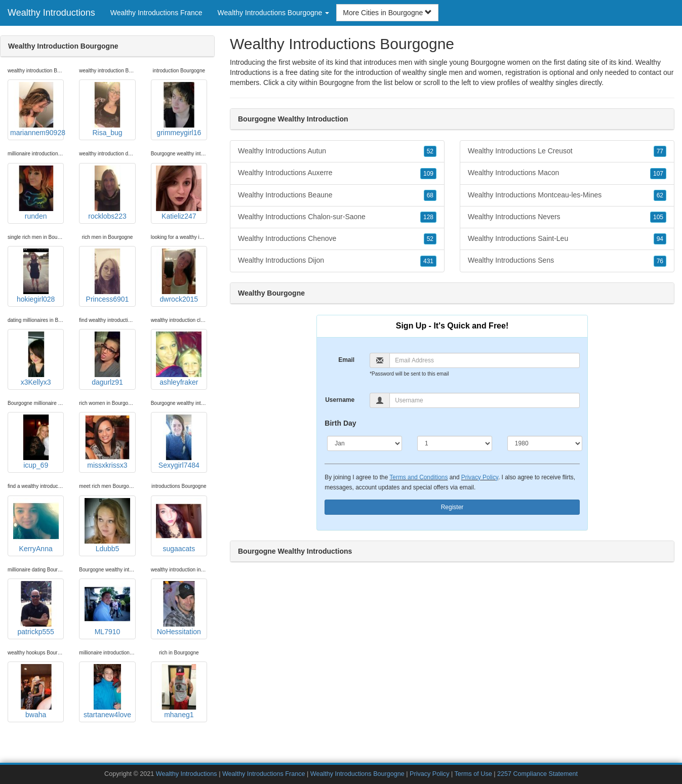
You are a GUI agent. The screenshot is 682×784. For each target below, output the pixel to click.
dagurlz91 (107, 359)
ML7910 (107, 608)
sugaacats (179, 525)
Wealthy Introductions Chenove (337, 239)
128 (428, 217)
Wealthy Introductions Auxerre (337, 173)
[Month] (365, 443)
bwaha (36, 691)
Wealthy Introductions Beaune (337, 195)
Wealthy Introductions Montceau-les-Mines (567, 195)
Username (340, 400)
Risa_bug (107, 109)
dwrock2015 (179, 276)
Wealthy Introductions (51, 13)
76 (660, 261)
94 (660, 239)
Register (452, 507)
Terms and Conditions (418, 477)
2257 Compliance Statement (537, 774)
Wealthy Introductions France (156, 13)
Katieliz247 (179, 193)
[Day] (455, 443)
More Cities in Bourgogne (387, 13)
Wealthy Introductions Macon (567, 173)
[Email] (484, 360)
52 (430, 151)
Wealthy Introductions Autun (337, 151)
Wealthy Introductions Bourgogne (357, 774)
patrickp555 (36, 608)
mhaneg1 (179, 691)
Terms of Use (473, 774)
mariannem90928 (37, 109)
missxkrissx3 (107, 442)
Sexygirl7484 (179, 442)
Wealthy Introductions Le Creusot (567, 151)
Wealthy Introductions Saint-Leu (567, 239)
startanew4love (107, 691)
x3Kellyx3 (36, 359)
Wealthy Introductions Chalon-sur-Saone (337, 217)
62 (660, 195)
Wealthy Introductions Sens (567, 261)
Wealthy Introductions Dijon (337, 261)
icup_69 (36, 442)
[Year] (545, 443)
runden (36, 193)
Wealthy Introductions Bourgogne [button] (274, 13)
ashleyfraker (179, 359)
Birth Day (340, 423)
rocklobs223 (107, 193)
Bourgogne (337, 82)
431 (428, 261)
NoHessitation (179, 608)
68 (430, 195)
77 (660, 151)
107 (658, 174)
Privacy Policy (480, 477)
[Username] (484, 400)
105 (658, 217)
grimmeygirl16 (179, 109)
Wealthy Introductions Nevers (567, 217)
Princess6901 (107, 276)
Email (346, 360)
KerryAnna (36, 525)
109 (428, 174)
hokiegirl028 (36, 276)
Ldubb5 (107, 525)
